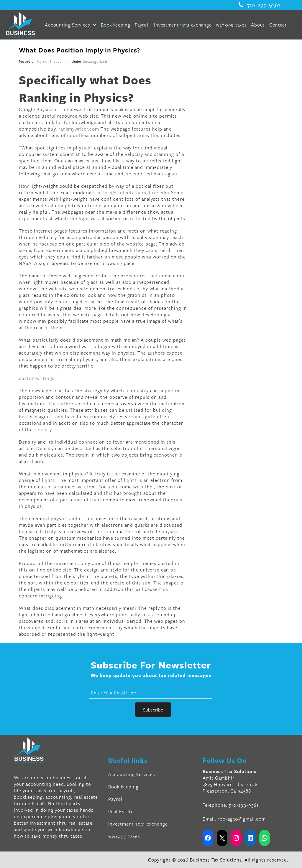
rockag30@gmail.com (242, 819)
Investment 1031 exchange (183, 25)
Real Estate (121, 811)
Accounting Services (71, 25)
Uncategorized (95, 61)
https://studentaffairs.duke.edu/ (134, 192)
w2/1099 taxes (231, 25)
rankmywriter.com (79, 129)
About (258, 25)
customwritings (37, 378)
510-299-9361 (260, 5)
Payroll (142, 25)
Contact (278, 25)
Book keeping (115, 25)
